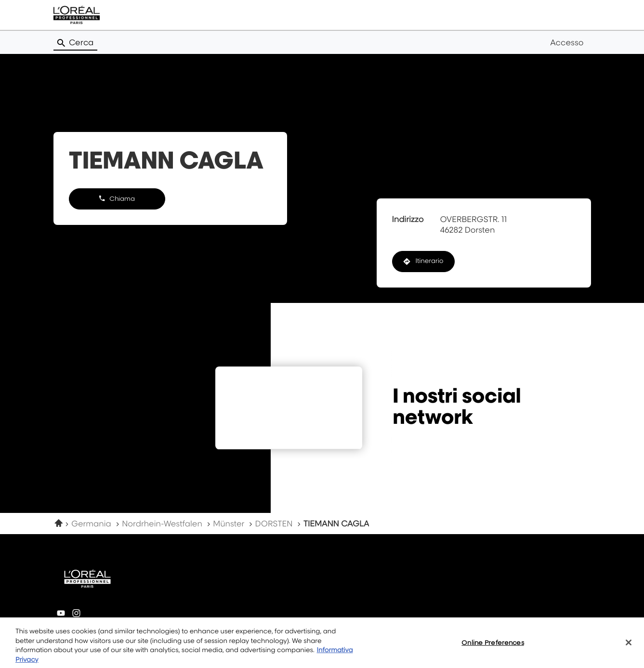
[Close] (629, 647)
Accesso (567, 42)
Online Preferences (493, 646)
